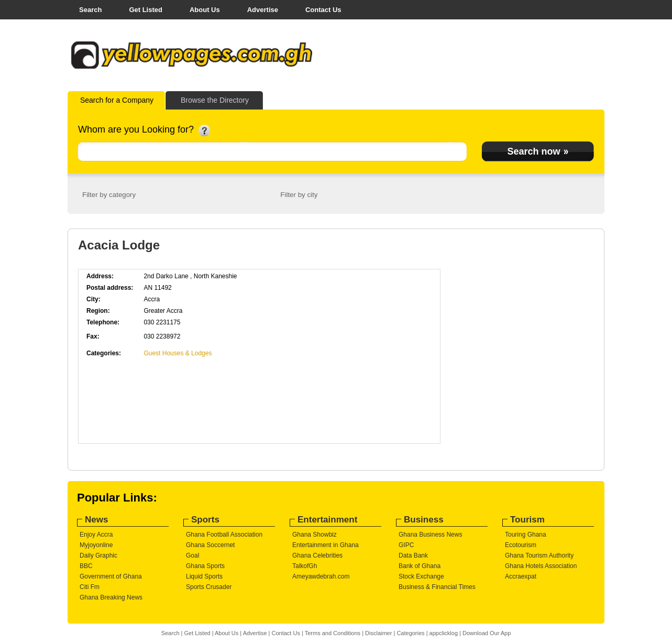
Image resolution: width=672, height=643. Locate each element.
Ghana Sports (205, 566)
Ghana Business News (430, 535)
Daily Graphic (98, 555)
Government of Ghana (111, 576)
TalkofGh (305, 566)
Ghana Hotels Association (541, 566)
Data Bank (413, 555)
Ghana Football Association (224, 535)
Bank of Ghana (420, 566)
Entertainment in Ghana (326, 545)
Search (90, 10)
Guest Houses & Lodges (178, 353)
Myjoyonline (96, 545)
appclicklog (444, 633)
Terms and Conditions (333, 633)
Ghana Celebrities (317, 555)
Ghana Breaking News (111, 597)
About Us (205, 10)
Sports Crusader (209, 587)
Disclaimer (378, 633)
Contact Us (323, 10)
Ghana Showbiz (315, 535)
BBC (86, 566)
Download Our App (487, 633)
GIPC (406, 545)
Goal (192, 555)
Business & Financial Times (437, 587)
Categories (410, 633)
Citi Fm (90, 587)
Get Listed (146, 10)
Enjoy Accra (96, 535)
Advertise (263, 10)
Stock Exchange (421, 576)
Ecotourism (521, 545)
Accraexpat (521, 576)
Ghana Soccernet (210, 545)
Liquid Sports (204, 576)
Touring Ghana (526, 535)
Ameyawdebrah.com (321, 576)
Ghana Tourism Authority (539, 555)
